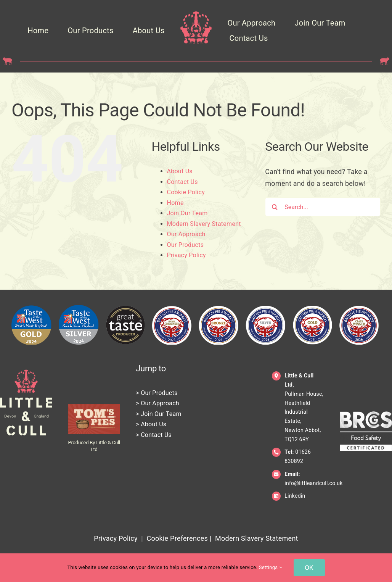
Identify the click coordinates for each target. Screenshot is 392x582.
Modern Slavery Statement (204, 224)
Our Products (186, 245)
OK (309, 567)
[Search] (275, 207)
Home (175, 203)
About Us (180, 171)
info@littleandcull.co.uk (313, 483)
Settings (271, 567)
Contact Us (182, 182)
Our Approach (186, 234)
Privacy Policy (186, 255)
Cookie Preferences (177, 538)
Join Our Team (187, 213)
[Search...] (323, 207)
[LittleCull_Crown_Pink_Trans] (196, 15)
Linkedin (295, 496)
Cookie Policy (186, 192)
